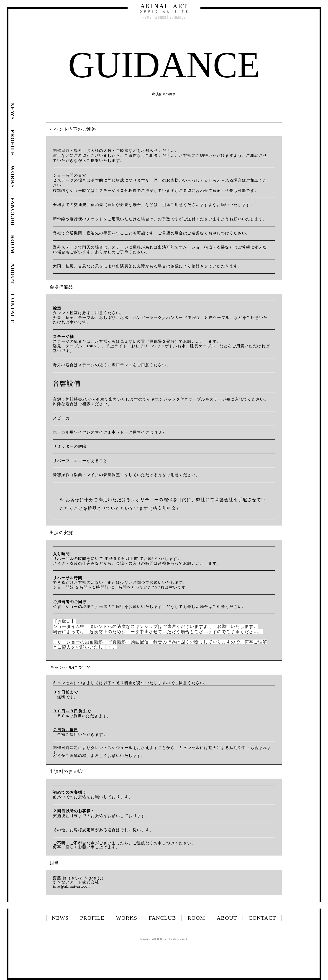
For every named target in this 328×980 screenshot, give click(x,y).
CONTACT (262, 918)
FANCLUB (162, 918)
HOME (147, 18)
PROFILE (92, 918)
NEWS (60, 918)
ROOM (196, 918)
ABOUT (227, 918)
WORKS (160, 18)
